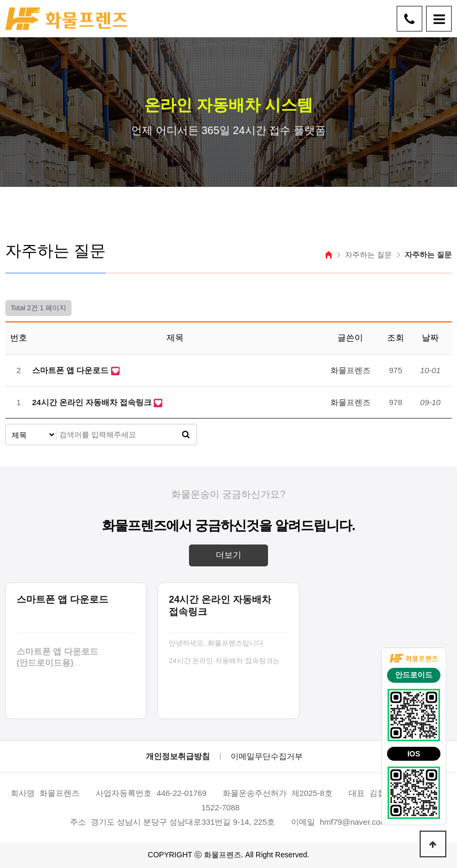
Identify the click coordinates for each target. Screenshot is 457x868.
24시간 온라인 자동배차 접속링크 (93, 402)
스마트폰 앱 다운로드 (72, 370)
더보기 (228, 555)
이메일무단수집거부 (267, 756)
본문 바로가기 (0, 0)
